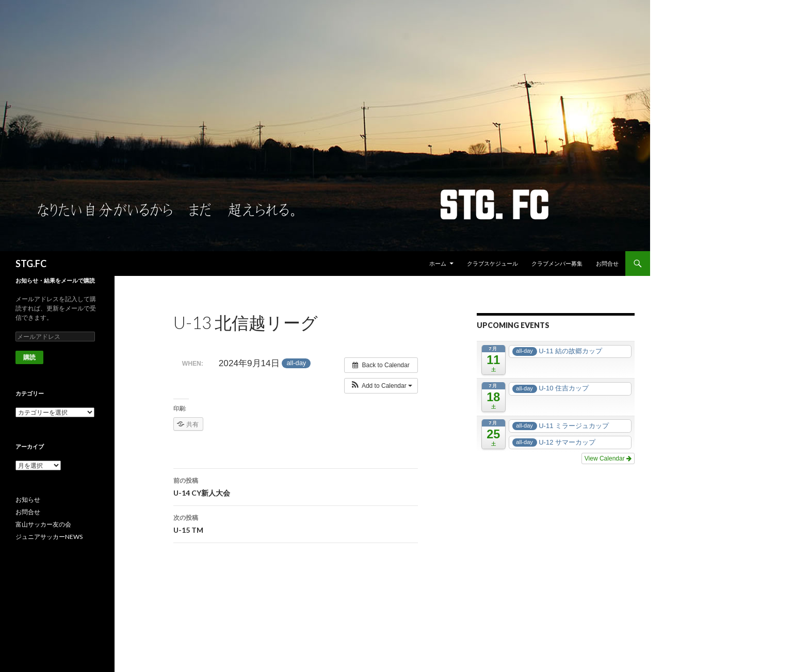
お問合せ (607, 263)
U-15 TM (296, 523)
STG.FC (31, 264)
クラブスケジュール (492, 263)
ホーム (438, 263)
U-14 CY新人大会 (296, 486)
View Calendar (608, 458)
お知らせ (28, 499)
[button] (381, 386)
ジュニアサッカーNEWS (49, 537)
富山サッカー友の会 (43, 524)
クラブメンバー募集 (557, 263)
